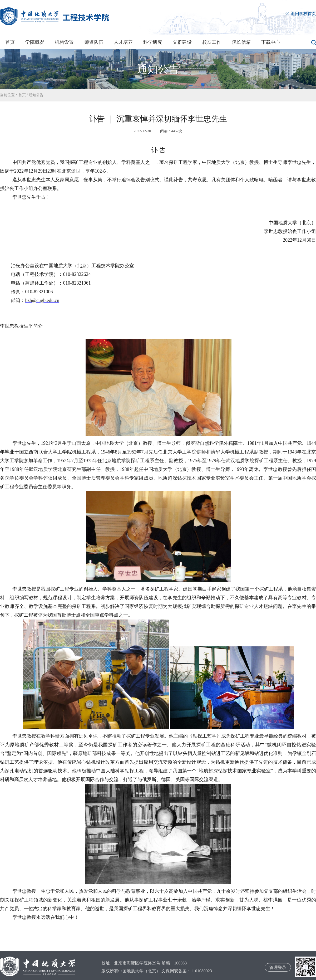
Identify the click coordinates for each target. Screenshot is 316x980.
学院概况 (35, 42)
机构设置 (64, 42)
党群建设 (182, 42)
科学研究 (153, 42)
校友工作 (212, 42)
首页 (10, 42)
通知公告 (36, 95)
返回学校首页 (301, 14)
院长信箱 (241, 42)
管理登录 (278, 967)
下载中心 (271, 42)
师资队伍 (94, 42)
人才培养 (123, 42)
